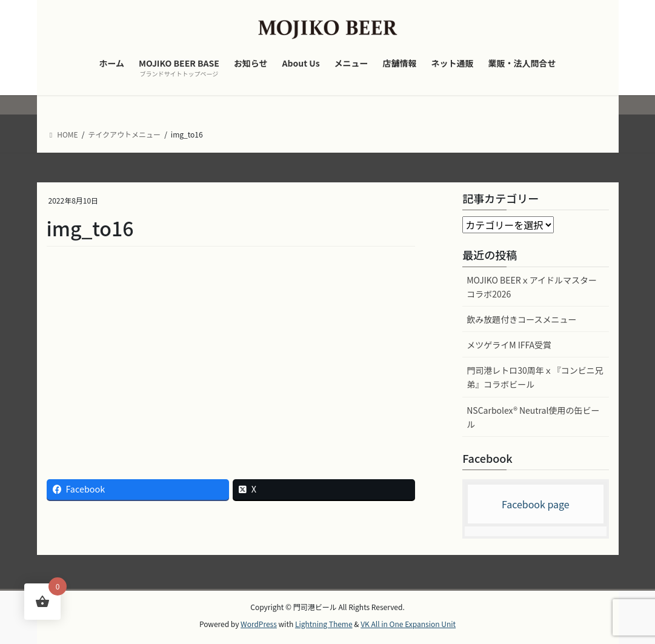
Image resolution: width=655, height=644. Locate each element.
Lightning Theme (324, 624)
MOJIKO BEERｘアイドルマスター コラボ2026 (532, 287)
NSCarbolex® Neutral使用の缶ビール (533, 417)
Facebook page (536, 504)
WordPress (259, 624)
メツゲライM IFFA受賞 (509, 345)
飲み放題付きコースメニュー (521, 319)
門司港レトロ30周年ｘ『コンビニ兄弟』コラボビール (535, 377)
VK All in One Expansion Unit (408, 624)
